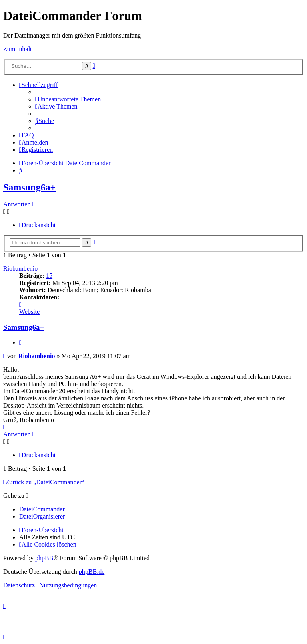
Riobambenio (20, 268)
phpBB (44, 558)
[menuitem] (68, 99)
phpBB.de (92, 572)
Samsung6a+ (29, 187)
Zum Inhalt (18, 49)
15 (49, 276)
